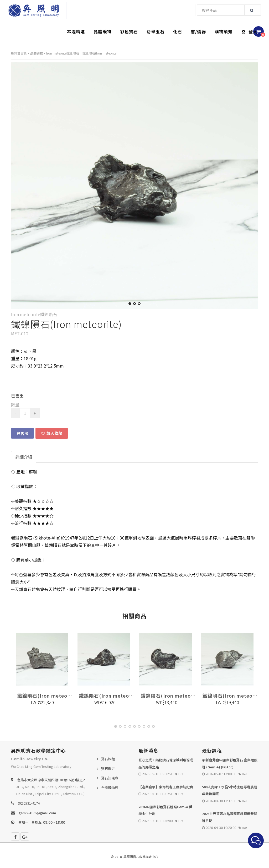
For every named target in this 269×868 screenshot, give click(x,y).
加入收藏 (52, 433)
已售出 (22, 433)
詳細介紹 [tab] (24, 457)
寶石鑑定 (108, 769)
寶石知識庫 (110, 778)
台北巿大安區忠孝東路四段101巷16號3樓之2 (51, 780)
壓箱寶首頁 (19, 53)
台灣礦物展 (110, 788)
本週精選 (76, 31)
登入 (250, 31)
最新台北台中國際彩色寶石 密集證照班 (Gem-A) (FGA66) (230, 763)
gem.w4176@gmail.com (37, 813)
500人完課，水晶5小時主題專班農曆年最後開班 (230, 790)
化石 (178, 31)
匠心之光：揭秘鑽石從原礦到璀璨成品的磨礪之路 (166, 763)
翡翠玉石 (156, 31)
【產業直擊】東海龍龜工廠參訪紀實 (166, 787)
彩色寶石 (129, 31)
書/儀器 (198, 31)
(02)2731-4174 (29, 803)
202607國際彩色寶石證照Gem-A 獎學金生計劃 (165, 810)
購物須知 (224, 31)
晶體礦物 (102, 31)
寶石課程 (108, 759)
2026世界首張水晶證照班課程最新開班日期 (230, 817)
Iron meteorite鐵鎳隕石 (63, 53)
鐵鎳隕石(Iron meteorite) (100, 53)
